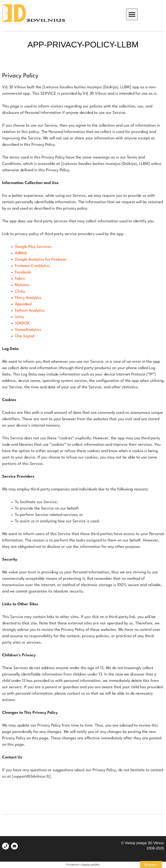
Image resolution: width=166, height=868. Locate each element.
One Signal (25, 336)
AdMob (21, 253)
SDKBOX (22, 323)
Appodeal (23, 304)
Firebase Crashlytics (32, 266)
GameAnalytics (28, 330)
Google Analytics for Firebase (41, 260)
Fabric (20, 279)
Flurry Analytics (28, 298)
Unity (19, 317)
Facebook (23, 272)
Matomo (22, 285)
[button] (132, 14)
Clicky (20, 291)
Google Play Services (33, 247)
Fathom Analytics (30, 311)
